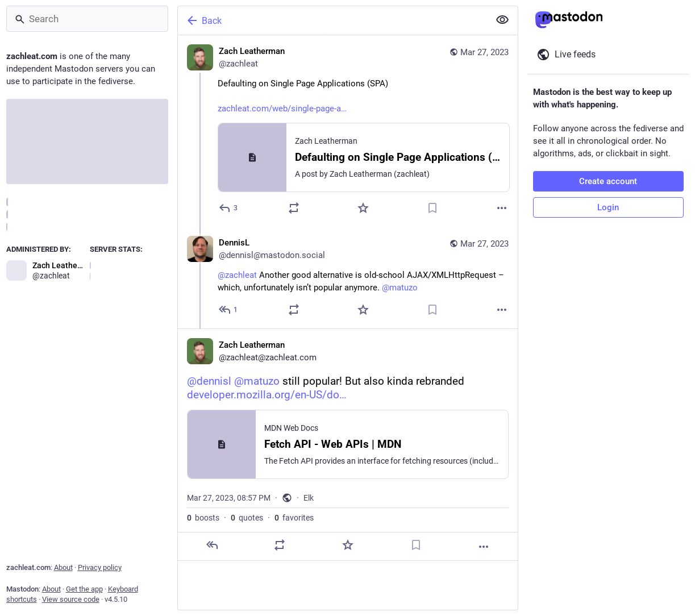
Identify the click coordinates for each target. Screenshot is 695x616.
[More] (502, 208)
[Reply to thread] (229, 310)
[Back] (332, 20)
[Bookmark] (432, 208)
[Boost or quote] (294, 208)
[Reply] (229, 208)
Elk (309, 498)
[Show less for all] (502, 20)
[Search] (87, 19)
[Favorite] (363, 208)
